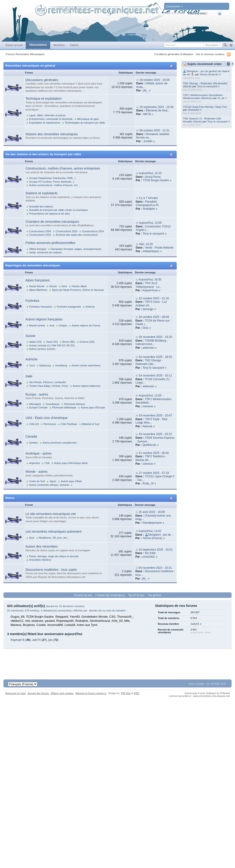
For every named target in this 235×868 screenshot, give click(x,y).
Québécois (149, 445)
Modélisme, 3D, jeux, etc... (54, 538)
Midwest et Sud (91, 424)
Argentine (35, 463)
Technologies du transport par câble (85, 123)
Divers (10, 498)
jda (50, 640)
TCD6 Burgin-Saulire (156, 180)
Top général (154, 595)
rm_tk (221, 98)
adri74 (36, 640)
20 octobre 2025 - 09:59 (154, 317)
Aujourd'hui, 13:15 (150, 173)
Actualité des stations (41, 206)
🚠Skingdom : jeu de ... (159, 535)
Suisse (30, 336)
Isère (64, 286)
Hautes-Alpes (79, 286)
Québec (34, 443)
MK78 (147, 114)
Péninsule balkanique (64, 407)
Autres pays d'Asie (71, 481)
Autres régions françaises (44, 319)
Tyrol (32, 365)
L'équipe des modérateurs (110, 595)
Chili (47, 463)
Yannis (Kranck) (209, 74)
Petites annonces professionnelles (50, 243)
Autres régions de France (86, 325)
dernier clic (96, 611)
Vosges (63, 325)
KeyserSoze (150, 290)
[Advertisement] (117, 659)
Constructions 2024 (93, 231)
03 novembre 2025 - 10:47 (155, 416)
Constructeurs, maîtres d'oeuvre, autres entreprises (63, 168)
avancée (231, 45)
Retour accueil (14, 45)
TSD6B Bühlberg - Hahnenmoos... (152, 342)
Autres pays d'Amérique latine (71, 463)
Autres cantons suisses (42, 349)
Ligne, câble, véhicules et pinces (47, 115)
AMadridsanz (151, 251)
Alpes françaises (38, 280)
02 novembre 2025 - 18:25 (155, 357)
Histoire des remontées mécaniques (52, 134)
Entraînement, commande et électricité (51, 119)
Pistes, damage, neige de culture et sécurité (54, 556)
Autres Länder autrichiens (86, 365)
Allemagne (35, 404)
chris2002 (149, 557)
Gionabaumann (152, 523)
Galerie (74, 45)
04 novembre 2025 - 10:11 (155, 376)
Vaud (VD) (52, 342)
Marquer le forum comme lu (91, 693)
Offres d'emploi (38, 249)
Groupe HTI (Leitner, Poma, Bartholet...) (52, 182)
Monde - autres (36, 472)
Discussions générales (42, 80)
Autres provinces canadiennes (60, 443)
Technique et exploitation (43, 99)
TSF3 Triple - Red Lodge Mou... (151, 421)
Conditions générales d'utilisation (174, 54)
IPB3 (137, 693)
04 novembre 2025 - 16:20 (155, 337)
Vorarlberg (61, 365)
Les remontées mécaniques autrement (53, 532)
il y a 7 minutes (148, 198)
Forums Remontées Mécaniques (25, 54)
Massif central (37, 325)
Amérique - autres (39, 453)
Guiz (145, 328)
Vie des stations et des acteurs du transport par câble (43, 154)
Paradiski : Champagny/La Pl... (148, 204)
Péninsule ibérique (74, 404)
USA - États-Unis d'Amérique (46, 418)
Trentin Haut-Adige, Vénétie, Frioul (49, 386)
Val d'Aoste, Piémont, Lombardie (48, 382)
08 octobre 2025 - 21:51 (155, 130)
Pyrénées (32, 301)
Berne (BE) (69, 342)
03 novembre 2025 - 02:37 (155, 434)
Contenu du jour (83, 595)
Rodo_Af (148, 483)
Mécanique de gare (88, 119)
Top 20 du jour (136, 595)
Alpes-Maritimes (38, 290)
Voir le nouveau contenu (210, 54)
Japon (53, 481)
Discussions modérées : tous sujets (51, 570)
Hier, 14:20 (146, 244)
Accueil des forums (38, 693)
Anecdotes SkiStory (40, 560)
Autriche (31, 359)
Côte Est (34, 424)
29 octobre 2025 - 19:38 (155, 80)
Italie (29, 376)
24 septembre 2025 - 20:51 (156, 550)
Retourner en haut (15, 693)
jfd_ (145, 90)
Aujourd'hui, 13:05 (150, 223)
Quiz (32, 538)
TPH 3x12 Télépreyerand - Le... (149, 285)
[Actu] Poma (153, 177)
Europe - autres (37, 394)
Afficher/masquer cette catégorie (172, 66)
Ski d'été (150, 553)
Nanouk (147, 426)
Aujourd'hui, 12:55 (150, 396)
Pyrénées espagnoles (69, 307)
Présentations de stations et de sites (49, 214)
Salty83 (195, 624)
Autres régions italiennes (87, 386)
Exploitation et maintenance (45, 123)
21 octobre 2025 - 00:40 (154, 453)
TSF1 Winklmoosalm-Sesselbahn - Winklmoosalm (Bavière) (204, 96)
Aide (223, 14)
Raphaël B (18, 640)
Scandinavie (53, 404)
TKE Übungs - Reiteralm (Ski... (149, 362)
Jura (52, 325)
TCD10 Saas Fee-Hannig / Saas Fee (205, 107)
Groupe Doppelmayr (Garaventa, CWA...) (52, 178)
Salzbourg (45, 365)
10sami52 (193, 110)
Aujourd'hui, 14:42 (150, 531)
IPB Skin (126, 693)
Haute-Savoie (37, 286)
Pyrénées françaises (41, 307)
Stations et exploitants (42, 193)
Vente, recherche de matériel (45, 252)
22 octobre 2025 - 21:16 (154, 298)
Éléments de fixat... (158, 110)
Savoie (53, 286)
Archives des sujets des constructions (77, 235)
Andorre (90, 307)
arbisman (148, 348)
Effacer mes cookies (62, 693)
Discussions (38, 45)
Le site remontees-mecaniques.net (51, 514)
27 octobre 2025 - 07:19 (154, 473)
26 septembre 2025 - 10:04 (157, 107)
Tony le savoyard (207, 86)
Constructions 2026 (40, 231)
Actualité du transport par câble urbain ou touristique (59, 210)
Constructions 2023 (40, 235)
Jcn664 (148, 141)
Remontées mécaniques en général (30, 66)
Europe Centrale (38, 407)
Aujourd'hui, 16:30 (150, 280)
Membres (59, 45)
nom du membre (116, 611)
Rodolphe (149, 209)
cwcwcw (148, 406)
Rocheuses (50, 424)
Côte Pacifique (69, 424)
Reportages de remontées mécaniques (33, 265)
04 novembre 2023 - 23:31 (155, 568)
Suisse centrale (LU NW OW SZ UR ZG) (52, 345)
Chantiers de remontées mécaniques (52, 222)
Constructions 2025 (66, 231)
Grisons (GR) (87, 342)
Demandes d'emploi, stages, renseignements (76, 249)
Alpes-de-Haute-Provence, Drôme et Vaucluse (78, 290)
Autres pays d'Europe (93, 407)
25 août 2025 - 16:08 (152, 512)
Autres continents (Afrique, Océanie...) (51, 485)
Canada (31, 436)
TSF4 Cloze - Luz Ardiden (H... (151, 304)
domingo (148, 309)
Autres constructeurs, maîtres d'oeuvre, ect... (54, 185)
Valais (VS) (35, 342)
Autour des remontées (42, 546)
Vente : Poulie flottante (159, 248)
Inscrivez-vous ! (198, 13)
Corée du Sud (37, 481)
